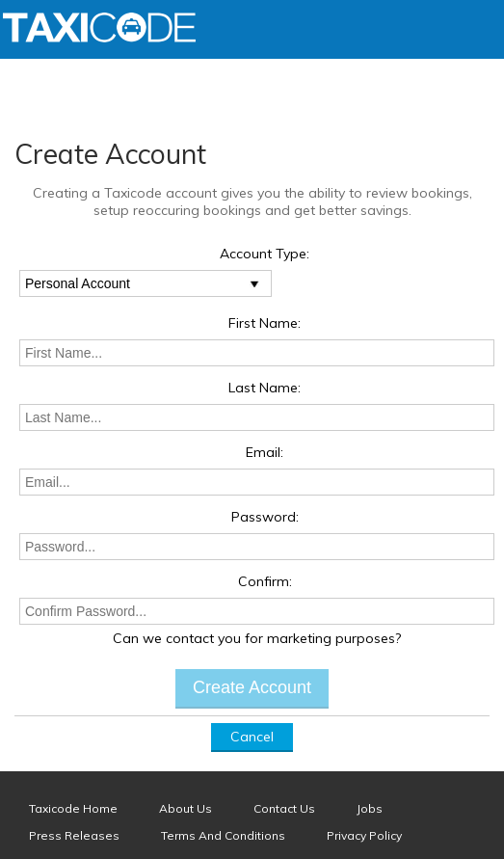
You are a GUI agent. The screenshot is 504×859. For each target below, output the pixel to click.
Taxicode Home (73, 808)
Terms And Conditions (223, 835)
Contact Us (284, 808)
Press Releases (74, 835)
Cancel (252, 737)
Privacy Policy (364, 835)
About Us (186, 808)
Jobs (370, 808)
